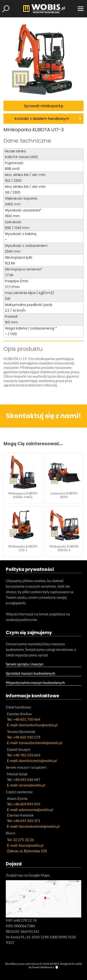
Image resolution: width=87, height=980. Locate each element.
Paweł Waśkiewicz (43, 967)
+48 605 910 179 (27, 737)
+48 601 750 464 (27, 719)
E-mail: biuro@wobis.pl (25, 845)
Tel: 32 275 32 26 (20, 840)
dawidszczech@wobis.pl (38, 760)
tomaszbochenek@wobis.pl (40, 743)
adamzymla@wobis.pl (36, 809)
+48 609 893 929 (27, 804)
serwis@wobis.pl (32, 785)
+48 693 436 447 (27, 779)
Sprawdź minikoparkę (43, 106)
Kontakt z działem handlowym (42, 119)
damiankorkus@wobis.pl (38, 725)
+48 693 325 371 (27, 821)
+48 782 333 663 (27, 755)
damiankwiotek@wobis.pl (39, 826)
